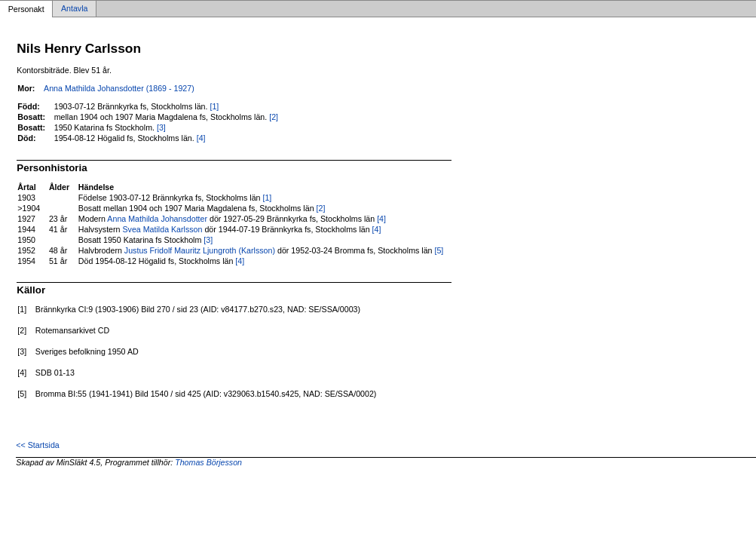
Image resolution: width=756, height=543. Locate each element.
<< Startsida (37, 445)
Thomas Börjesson (208, 462)
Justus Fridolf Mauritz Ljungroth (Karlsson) (200, 250)
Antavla (75, 9)
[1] (214, 106)
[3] (161, 127)
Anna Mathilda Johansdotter (157, 219)
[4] (201, 138)
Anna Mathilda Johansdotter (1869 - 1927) (119, 88)
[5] (439, 250)
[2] (274, 117)
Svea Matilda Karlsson (162, 229)
